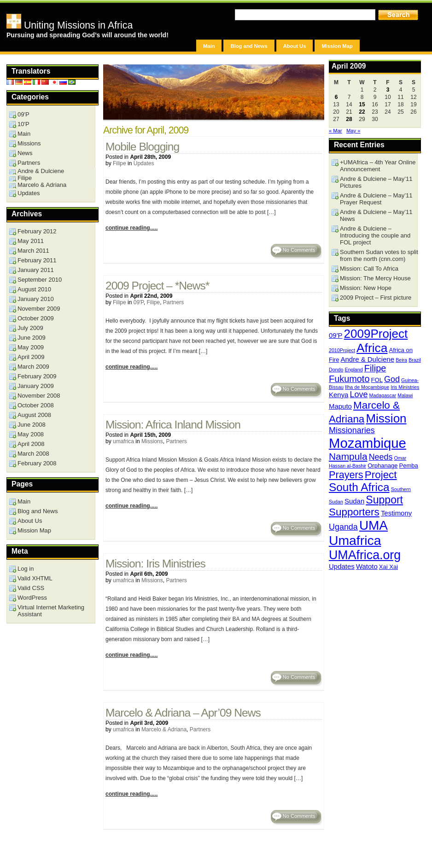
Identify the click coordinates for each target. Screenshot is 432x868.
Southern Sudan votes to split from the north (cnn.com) (379, 255)
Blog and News (249, 46)
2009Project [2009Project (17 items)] (376, 334)
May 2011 (31, 241)
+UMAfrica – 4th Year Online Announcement (378, 166)
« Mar (336, 131)
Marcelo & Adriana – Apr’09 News (183, 713)
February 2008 (37, 463)
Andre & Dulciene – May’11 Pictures (376, 182)
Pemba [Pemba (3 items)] (409, 466)
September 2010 (40, 280)
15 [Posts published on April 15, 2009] (362, 104)
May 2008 (31, 434)
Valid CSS (31, 588)
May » (353, 131)
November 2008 (39, 396)
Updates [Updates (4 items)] (342, 566)
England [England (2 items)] (354, 370)
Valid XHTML (35, 578)
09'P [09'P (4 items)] (336, 335)
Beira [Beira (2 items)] (401, 360)
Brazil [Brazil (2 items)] (415, 360)
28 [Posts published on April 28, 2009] (349, 119)
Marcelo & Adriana (164, 729)
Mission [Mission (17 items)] (386, 418)
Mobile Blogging (142, 147)
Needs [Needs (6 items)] (381, 457)
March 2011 (33, 251)
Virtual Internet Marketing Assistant (51, 611)
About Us (295, 46)
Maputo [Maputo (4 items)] (340, 406)
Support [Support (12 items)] (384, 500)
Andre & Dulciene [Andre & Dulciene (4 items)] (368, 359)
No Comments (299, 250)
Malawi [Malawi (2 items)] (405, 395)
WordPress (32, 598)
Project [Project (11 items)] (381, 475)
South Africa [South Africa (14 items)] (359, 487)
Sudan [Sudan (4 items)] (354, 501)
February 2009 (37, 376)
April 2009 (31, 357)
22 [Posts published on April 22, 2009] (362, 112)
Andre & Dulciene (41, 171)
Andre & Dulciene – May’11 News (376, 215)
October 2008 (36, 405)
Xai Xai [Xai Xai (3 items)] (388, 567)
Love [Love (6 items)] (359, 394)
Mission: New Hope (366, 288)
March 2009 (33, 367)
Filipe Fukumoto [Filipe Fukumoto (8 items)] (357, 373)
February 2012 (37, 231)
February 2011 (37, 260)
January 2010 (36, 299)
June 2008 (32, 425)
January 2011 (36, 270)
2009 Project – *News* (157, 286)
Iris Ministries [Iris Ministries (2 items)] (405, 387)
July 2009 (30, 328)
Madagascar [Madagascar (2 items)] (383, 395)
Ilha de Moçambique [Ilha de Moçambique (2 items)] (367, 387)
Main (209, 46)
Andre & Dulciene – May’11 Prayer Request (376, 199)
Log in (26, 569)
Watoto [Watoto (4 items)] (367, 566)
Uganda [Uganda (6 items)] (343, 527)
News (25, 153)
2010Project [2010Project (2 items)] (342, 350)
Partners (173, 302)
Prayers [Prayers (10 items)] (346, 475)
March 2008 (33, 454)
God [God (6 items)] (392, 379)
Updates (144, 163)
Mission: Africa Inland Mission (173, 425)
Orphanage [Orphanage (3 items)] (382, 466)
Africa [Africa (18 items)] (372, 348)
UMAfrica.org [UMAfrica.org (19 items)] (365, 555)
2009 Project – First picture (376, 298)
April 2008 (31, 444)
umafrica (123, 441)
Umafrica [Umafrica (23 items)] (355, 540)
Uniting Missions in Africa (70, 25)
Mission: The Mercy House (375, 278)
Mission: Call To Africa (369, 269)
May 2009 (31, 347)
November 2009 (39, 309)
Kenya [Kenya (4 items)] (339, 395)
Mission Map (337, 46)
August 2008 (34, 415)
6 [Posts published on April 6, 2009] (336, 97)
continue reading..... (131, 228)
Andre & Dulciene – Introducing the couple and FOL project (375, 235)
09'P (139, 302)
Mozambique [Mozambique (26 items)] (368, 443)
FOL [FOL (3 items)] (377, 380)
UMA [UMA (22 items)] (374, 525)
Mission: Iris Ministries (155, 564)
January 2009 (36, 386)
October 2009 (36, 318)
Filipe (120, 163)
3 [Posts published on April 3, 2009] (388, 90)
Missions (152, 441)
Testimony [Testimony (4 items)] (396, 513)
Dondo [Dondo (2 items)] (336, 370)
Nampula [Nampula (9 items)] (348, 456)
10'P (23, 124)
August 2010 (34, 289)
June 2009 (32, 338)
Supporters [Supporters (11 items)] (354, 512)
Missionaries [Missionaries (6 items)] (352, 430)
